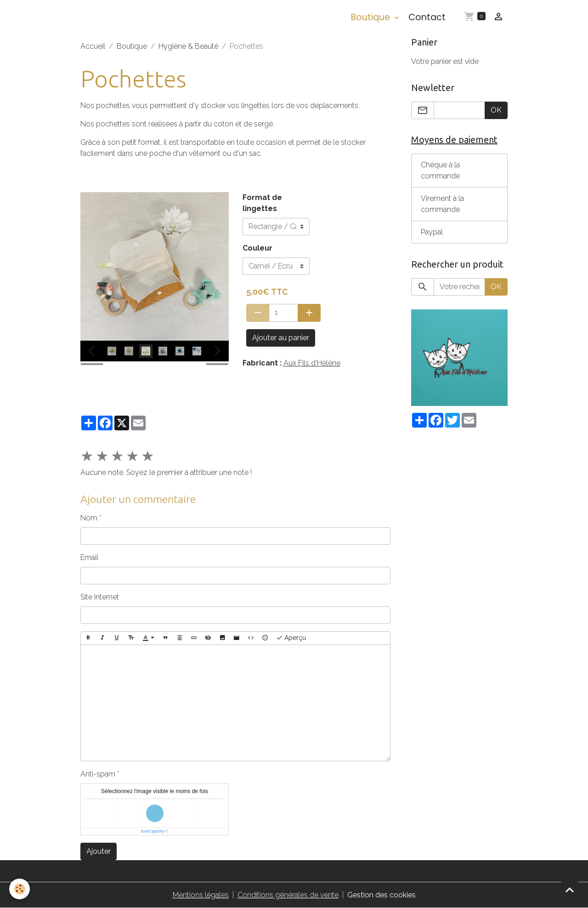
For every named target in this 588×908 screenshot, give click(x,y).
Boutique (372, 17)
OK (496, 110)
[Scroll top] (570, 890)
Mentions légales (201, 895)
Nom (89, 518)
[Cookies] (20, 889)
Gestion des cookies (382, 895)
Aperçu (291, 638)
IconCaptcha (153, 831)
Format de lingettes (262, 203)
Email (89, 557)
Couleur (257, 248)
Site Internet (100, 597)
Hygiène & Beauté (188, 46)
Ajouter (99, 851)
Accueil (93, 46)
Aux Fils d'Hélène (312, 363)
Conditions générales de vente (288, 895)
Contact (427, 17)
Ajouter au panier (281, 338)
